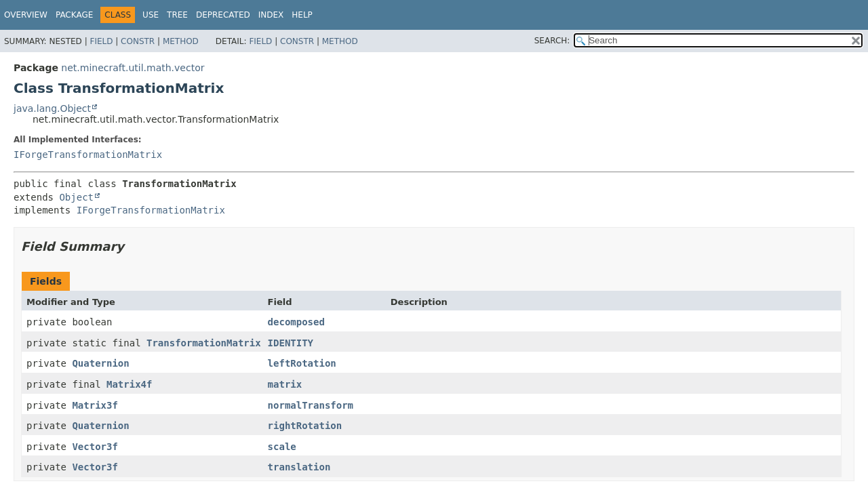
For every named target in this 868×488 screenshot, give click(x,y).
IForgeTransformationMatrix (88, 155)
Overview (26, 15)
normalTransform (311, 405)
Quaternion (100, 363)
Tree (177, 15)
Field (101, 41)
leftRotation (302, 363)
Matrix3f (95, 405)
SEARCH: (552, 41)
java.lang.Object (52, 108)
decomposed (296, 322)
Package (74, 15)
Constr (138, 41)
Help (302, 15)
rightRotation (305, 426)
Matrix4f (129, 384)
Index (271, 15)
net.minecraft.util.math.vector (133, 68)
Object (76, 197)
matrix (285, 384)
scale (282, 447)
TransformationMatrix (204, 343)
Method (181, 41)
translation (299, 467)
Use (151, 15)
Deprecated (223, 15)
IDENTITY (291, 343)
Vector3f (95, 447)
